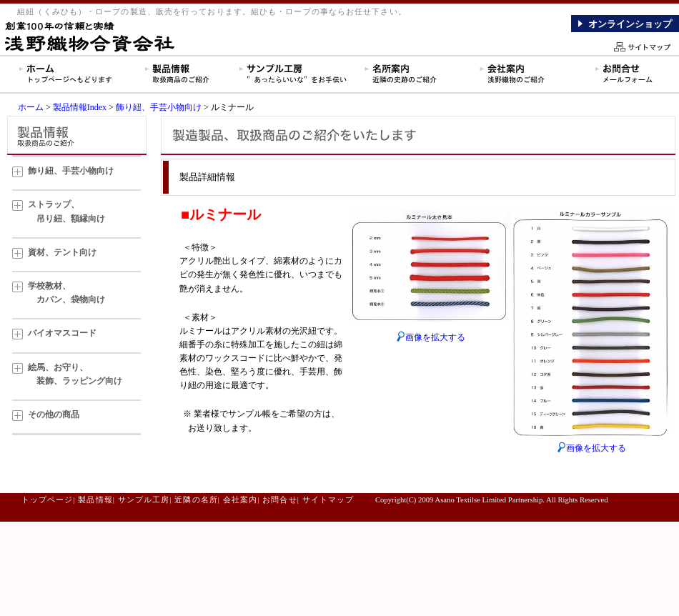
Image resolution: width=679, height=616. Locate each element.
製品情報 (95, 500)
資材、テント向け (62, 252)
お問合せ (279, 500)
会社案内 (240, 500)
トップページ (48, 500)
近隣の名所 (196, 500)
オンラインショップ (630, 24)
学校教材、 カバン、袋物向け (66, 293)
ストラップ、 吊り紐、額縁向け (66, 211)
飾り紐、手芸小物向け (159, 107)
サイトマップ (328, 500)
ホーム (31, 107)
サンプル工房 (144, 500)
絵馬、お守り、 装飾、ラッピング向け (75, 374)
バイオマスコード (62, 333)
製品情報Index (80, 107)
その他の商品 (54, 414)
